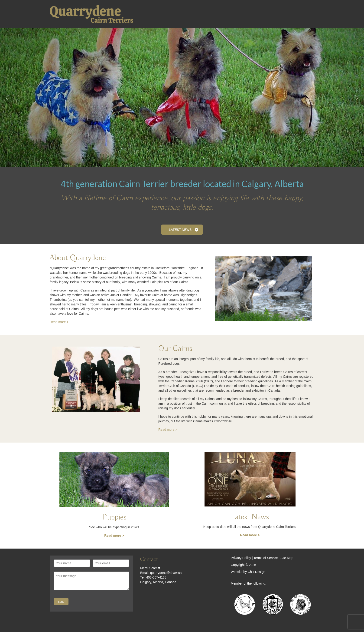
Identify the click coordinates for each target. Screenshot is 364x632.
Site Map (287, 558)
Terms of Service (266, 558)
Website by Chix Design (248, 572)
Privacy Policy (241, 558)
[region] (182, 98)
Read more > (59, 322)
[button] (7, 98)
